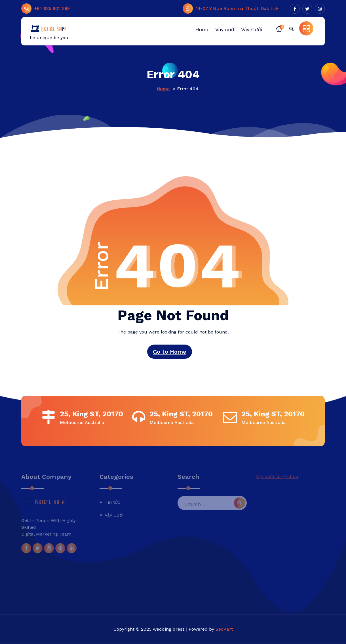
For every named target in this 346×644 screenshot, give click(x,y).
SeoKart (224, 629)
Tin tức (112, 502)
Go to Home (170, 352)
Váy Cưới (114, 515)
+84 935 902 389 (46, 9)
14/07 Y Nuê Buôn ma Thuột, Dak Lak (231, 9)
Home (163, 89)
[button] (279, 28)
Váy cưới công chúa (277, 476)
